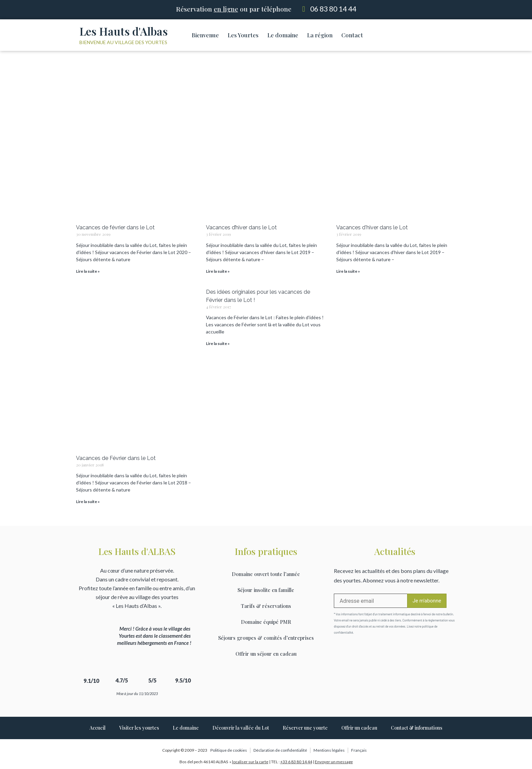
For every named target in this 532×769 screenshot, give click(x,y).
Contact (352, 35)
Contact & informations (417, 728)
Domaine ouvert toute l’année (266, 574)
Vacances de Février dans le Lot (116, 458)
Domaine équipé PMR (266, 622)
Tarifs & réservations (266, 606)
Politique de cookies (229, 750)
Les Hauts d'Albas (123, 31)
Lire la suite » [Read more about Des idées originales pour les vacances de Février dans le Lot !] (218, 343)
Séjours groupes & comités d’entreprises (266, 638)
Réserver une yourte (305, 728)
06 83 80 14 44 (333, 9)
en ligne (226, 9)
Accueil (98, 728)
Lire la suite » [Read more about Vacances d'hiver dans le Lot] (348, 271)
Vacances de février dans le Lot (115, 227)
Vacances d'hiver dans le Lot (372, 227)
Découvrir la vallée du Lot (241, 728)
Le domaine (283, 35)
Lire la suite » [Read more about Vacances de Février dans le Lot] (88, 502)
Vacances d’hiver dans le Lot (241, 227)
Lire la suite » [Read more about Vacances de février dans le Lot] (88, 271)
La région (320, 35)
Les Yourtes (243, 35)
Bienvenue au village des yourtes (123, 42)
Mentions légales (329, 750)
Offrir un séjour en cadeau (266, 654)
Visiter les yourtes (139, 728)
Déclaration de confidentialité (280, 750)
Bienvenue (205, 35)
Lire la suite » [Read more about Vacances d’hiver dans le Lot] (218, 271)
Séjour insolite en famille (266, 590)
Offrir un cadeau (359, 728)
